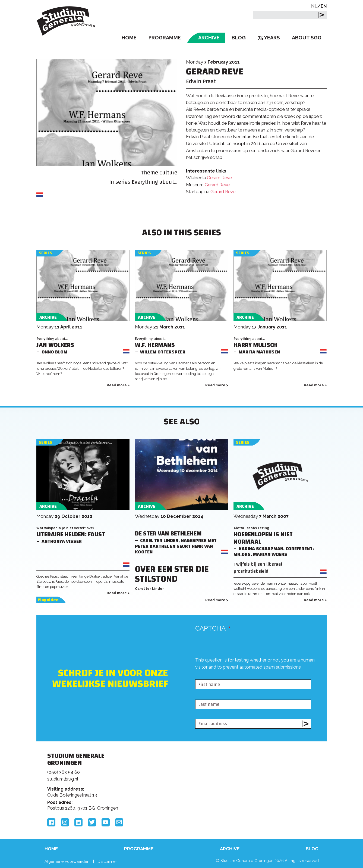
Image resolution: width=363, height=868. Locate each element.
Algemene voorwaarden (67, 861)
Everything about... (154, 182)
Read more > (118, 385)
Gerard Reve (219, 178)
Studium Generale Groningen (66, 21)
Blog (239, 38)
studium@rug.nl (63, 779)
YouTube (106, 822)
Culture (168, 173)
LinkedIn (78, 822)
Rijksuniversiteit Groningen (264, 775)
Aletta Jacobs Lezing (251, 528)
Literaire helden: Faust (71, 535)
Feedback (184, 776)
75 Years (269, 38)
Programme (165, 38)
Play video (48, 600)
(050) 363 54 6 (62, 772)
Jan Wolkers (55, 345)
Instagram (65, 822)
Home (129, 38)
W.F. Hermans (155, 345)
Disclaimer (107, 861)
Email (119, 822)
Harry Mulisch (255, 345)
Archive (209, 38)
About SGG (307, 38)
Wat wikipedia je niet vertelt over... (67, 528)
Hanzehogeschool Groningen (264, 793)
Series (45, 253)
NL (314, 6)
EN (324, 6)
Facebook (51, 822)
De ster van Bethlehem (168, 534)
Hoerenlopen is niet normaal (263, 538)
